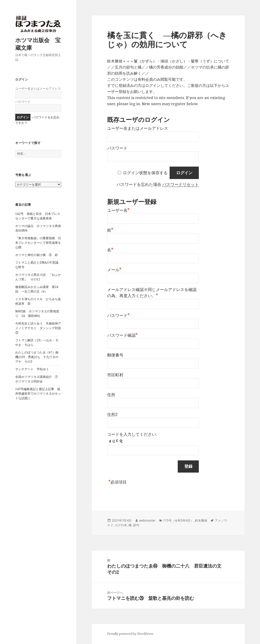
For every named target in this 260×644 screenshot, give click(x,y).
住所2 (112, 415)
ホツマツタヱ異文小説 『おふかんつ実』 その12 (38, 277)
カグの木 (121, 525)
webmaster (147, 520)
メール (114, 270)
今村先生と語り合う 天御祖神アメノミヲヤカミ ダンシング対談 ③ (40, 328)
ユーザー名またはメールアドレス (38, 88)
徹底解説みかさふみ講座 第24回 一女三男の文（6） (37, 289)
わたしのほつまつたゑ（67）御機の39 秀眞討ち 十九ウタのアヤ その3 (37, 357)
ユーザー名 (118, 210)
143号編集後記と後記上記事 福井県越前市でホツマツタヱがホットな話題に (38, 393)
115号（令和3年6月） (178, 520)
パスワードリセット (181, 184)
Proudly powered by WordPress (130, 634)
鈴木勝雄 (201, 520)
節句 (136, 525)
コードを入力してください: (132, 434)
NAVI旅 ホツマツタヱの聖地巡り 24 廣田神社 (37, 313)
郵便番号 (115, 355)
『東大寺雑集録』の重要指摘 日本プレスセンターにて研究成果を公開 (38, 243)
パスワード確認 (123, 335)
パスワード (23, 102)
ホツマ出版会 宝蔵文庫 (38, 44)
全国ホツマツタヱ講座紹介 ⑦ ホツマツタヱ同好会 (38, 379)
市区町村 (115, 375)
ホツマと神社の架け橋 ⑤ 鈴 (37, 255)
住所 (111, 395)
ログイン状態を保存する (145, 173)
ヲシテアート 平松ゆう (32, 369)
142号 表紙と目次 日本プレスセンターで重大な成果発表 (38, 216)
